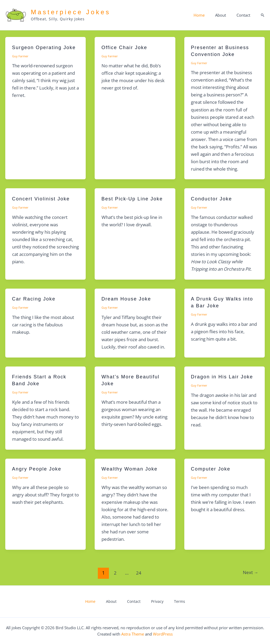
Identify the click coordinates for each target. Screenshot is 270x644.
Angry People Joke (39, 469)
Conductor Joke (213, 199)
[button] (263, 15)
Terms (167, 601)
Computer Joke (212, 469)
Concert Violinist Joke (43, 199)
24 (138, 573)
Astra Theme (133, 634)
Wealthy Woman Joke (132, 469)
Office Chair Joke (126, 47)
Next (249, 573)
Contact (245, 15)
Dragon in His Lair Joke (224, 377)
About (225, 15)
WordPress (163, 634)
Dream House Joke (128, 299)
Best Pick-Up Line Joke (135, 199)
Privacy (151, 601)
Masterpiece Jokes (71, 12)
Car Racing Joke (36, 299)
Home (206, 15)
